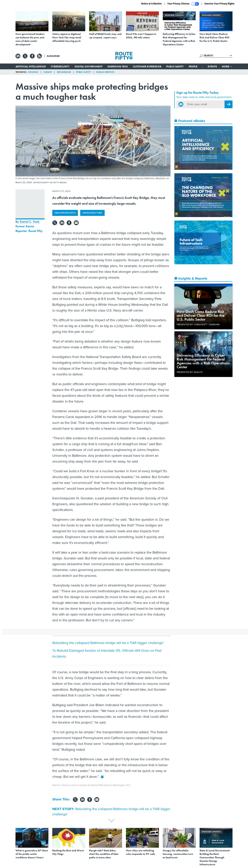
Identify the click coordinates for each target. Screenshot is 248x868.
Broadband (64, 72)
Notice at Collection (151, 4)
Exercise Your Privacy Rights (220, 4)
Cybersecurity (60, 66)
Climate (48, 72)
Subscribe (53, 56)
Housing (33, 72)
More (227, 66)
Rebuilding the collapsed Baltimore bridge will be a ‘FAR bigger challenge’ (108, 643)
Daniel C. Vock (29, 222)
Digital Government (89, 66)
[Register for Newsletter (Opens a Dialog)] (229, 104)
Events (212, 66)
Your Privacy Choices (183, 4)
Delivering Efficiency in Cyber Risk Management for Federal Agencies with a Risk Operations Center (203, 361)
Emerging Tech (118, 66)
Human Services (105, 72)
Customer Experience (147, 66)
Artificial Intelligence (31, 66)
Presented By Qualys (190, 372)
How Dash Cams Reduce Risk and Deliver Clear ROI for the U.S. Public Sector (201, 315)
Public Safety (175, 66)
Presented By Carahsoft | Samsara (198, 325)
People (193, 66)
